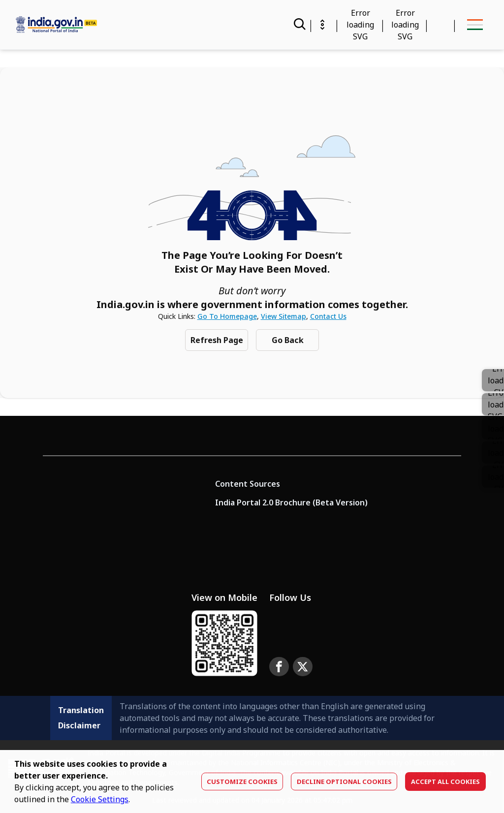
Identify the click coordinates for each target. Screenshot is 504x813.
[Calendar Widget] (360, 25)
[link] (493, 404)
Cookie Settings (100, 799)
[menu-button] (475, 25)
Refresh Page (217, 340)
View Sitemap (283, 316)
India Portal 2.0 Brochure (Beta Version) (291, 502)
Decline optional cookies (344, 782)
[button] (493, 428)
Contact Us (328, 316)
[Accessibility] (405, 25)
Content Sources (248, 484)
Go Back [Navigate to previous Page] (288, 340)
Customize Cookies (242, 782)
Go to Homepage (227, 316)
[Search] (299, 25)
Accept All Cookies (445, 782)
